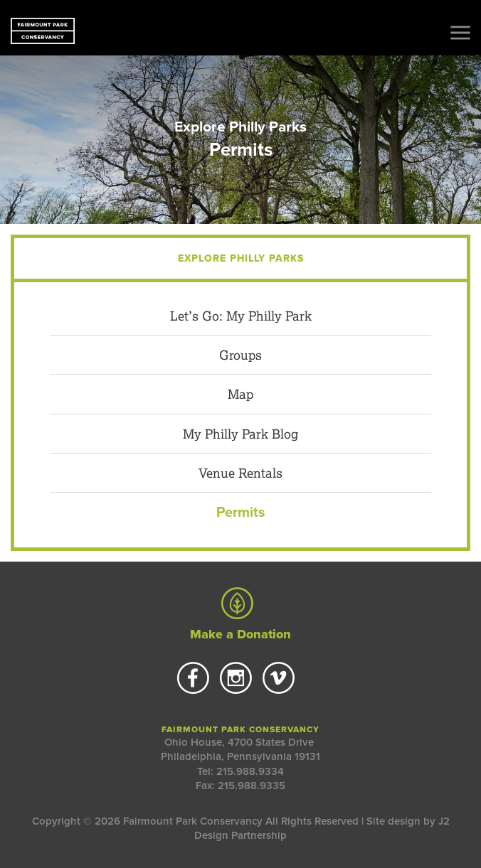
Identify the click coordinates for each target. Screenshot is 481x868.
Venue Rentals (240, 473)
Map (240, 394)
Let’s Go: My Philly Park (241, 316)
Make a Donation (240, 615)
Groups (240, 355)
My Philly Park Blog (240, 434)
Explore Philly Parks (240, 127)
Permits (241, 513)
